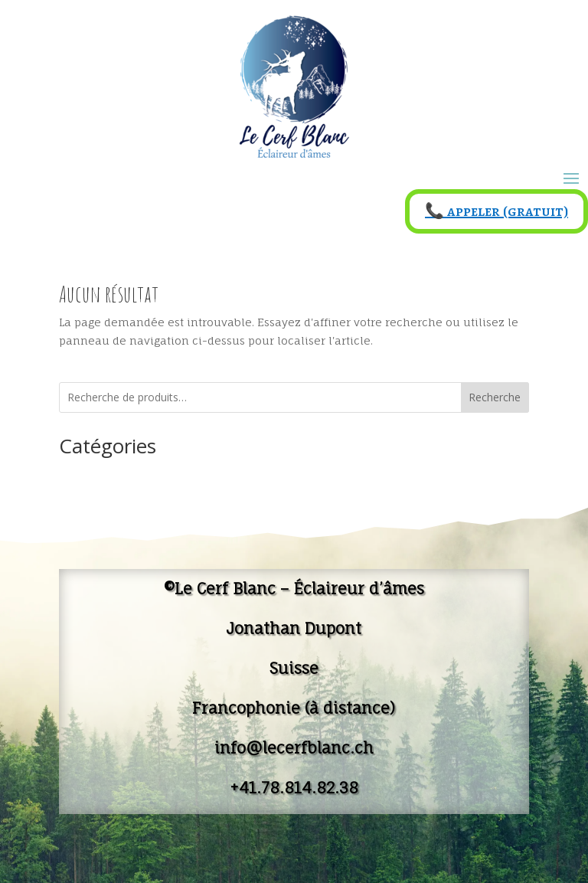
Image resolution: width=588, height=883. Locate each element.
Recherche (495, 397)
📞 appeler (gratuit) (497, 211)
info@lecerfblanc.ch (294, 748)
